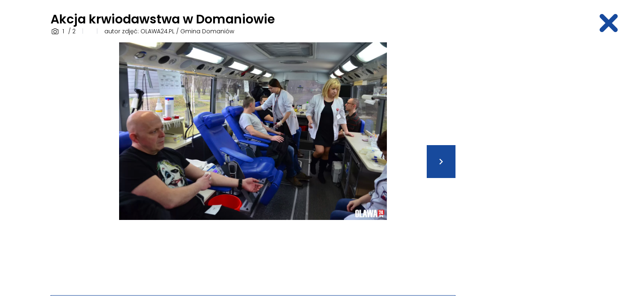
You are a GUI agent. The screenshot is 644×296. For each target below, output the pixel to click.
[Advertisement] (529, 166)
